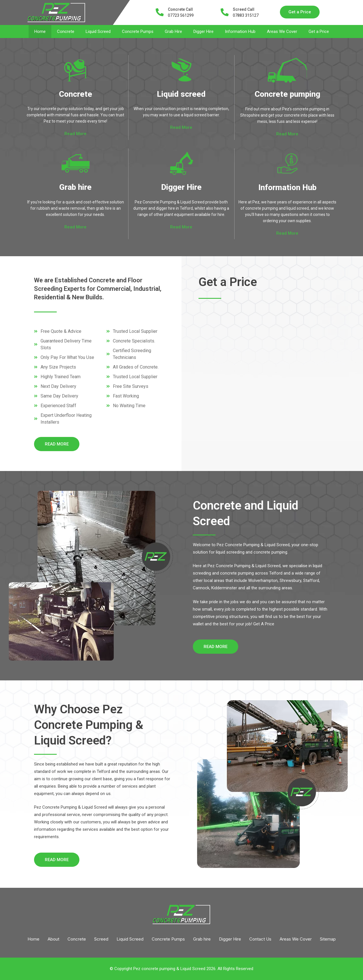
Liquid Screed (98, 31)
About (53, 939)
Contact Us (260, 939)
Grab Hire (173, 31)
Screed (101, 939)
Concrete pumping (287, 94)
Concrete (66, 31)
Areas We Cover (282, 31)
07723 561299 (181, 15)
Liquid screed (181, 94)
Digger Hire (203, 31)
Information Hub (240, 31)
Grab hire (75, 187)
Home (40, 31)
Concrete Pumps (138, 31)
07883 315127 (246, 15)
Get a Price (319, 31)
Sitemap (328, 939)
